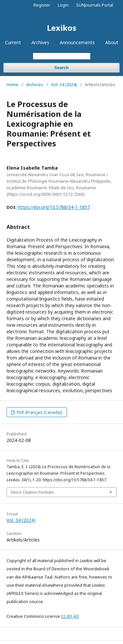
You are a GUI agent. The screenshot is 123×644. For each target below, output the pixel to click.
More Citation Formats (33, 492)
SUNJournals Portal (95, 5)
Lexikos (62, 28)
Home (12, 84)
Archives (40, 42)
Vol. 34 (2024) (64, 84)
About (112, 42)
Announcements (77, 42)
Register (42, 5)
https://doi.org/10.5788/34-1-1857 (54, 207)
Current (13, 42)
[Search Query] (62, 56)
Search (61, 68)
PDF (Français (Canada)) (39, 412)
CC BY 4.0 (70, 616)
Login (63, 5)
